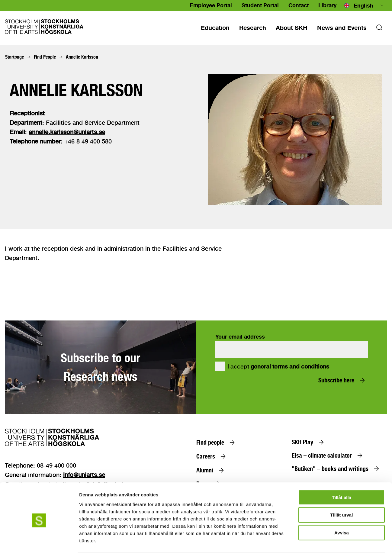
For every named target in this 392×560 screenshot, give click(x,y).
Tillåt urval (342, 498)
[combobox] (364, 5)
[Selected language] (364, 5)
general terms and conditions (290, 366)
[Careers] (212, 456)
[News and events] (342, 27)
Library (327, 5)
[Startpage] (14, 57)
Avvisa (342, 516)
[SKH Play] (309, 442)
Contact (299, 5)
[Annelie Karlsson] (82, 57)
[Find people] (217, 443)
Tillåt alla (342, 480)
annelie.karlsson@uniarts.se (67, 132)
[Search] (379, 29)
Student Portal (260, 5)
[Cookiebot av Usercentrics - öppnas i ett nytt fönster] (39, 548)
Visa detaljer (328, 548)
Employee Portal (211, 5)
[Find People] (45, 57)
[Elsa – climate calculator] (328, 455)
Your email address (240, 336)
